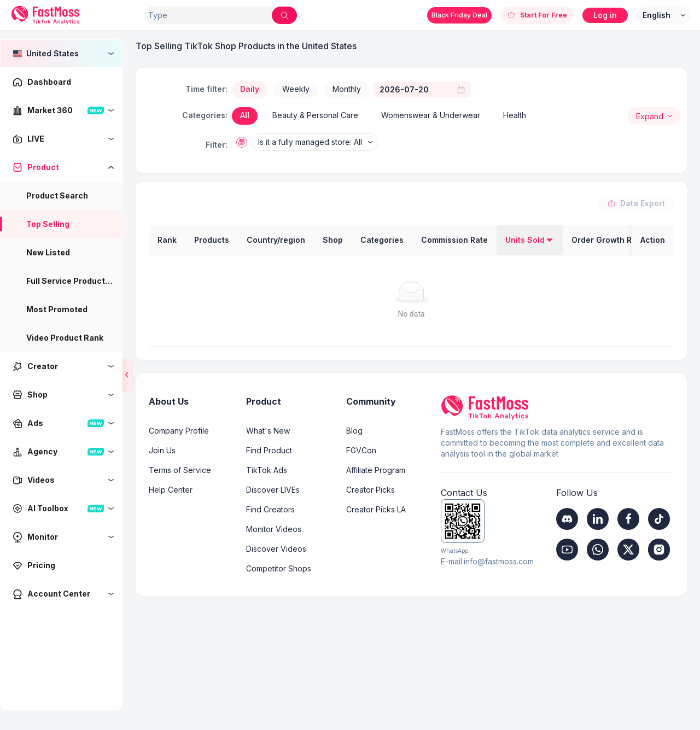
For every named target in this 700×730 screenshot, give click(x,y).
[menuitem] (61, 82)
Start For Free (537, 15)
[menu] (61, 338)
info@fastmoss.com (499, 592)
